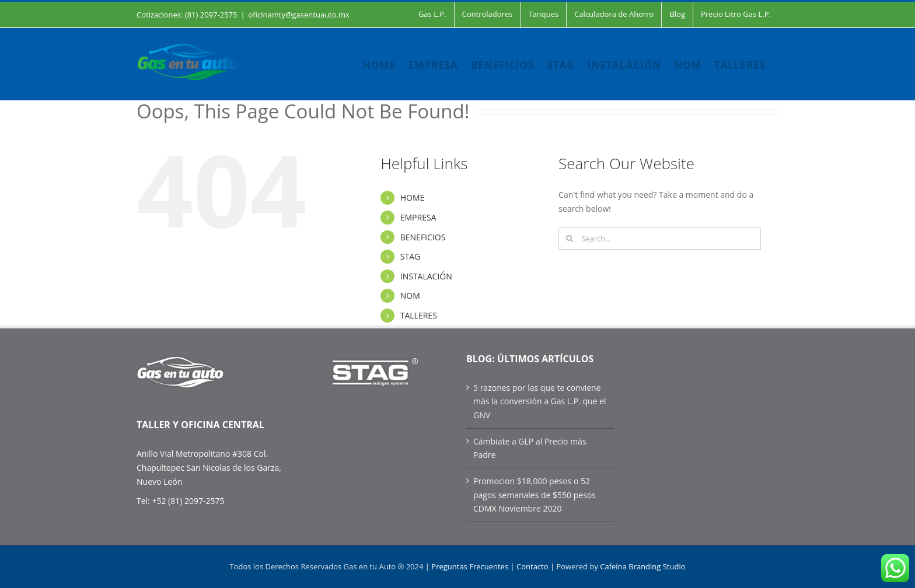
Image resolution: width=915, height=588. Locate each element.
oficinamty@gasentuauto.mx (299, 15)
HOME (413, 197)
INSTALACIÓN (426, 276)
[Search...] (660, 239)
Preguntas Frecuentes (470, 566)
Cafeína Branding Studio (642, 566)
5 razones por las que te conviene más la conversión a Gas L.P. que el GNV (540, 401)
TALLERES (419, 315)
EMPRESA (418, 217)
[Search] (570, 239)
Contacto (532, 566)
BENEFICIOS (423, 237)
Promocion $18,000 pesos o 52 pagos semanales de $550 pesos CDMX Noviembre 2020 (535, 495)
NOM (410, 295)
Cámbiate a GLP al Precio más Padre (530, 448)
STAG (410, 256)
